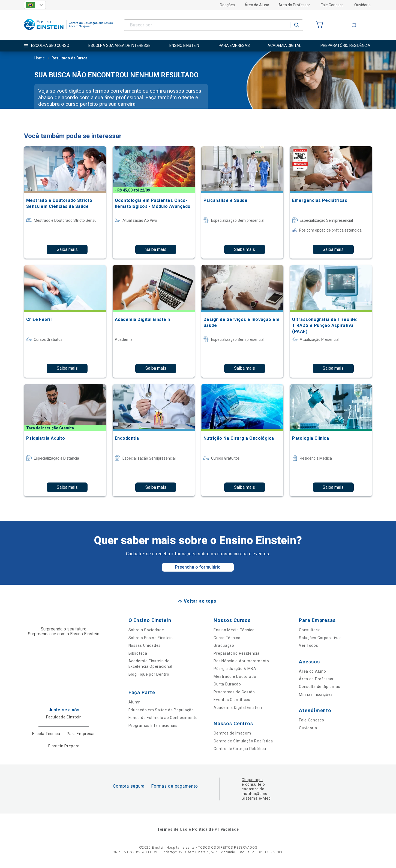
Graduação (224, 645)
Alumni (135, 702)
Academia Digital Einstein (238, 708)
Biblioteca (138, 653)
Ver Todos (308, 645)
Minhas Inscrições (316, 694)
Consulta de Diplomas (319, 687)
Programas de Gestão (234, 692)
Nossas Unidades (145, 645)
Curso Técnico (227, 638)
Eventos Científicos (232, 700)
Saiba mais (67, 249)
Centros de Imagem (232, 733)
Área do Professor (294, 5)
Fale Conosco (332, 5)
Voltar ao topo (200, 601)
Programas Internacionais (153, 726)
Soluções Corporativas (320, 638)
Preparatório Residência (236, 653)
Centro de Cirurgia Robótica (240, 749)
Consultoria (310, 630)
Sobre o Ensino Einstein (151, 638)
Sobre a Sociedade (146, 630)
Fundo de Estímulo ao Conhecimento (163, 718)
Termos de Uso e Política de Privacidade (198, 829)
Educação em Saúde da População (161, 710)
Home (40, 59)
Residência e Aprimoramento (241, 661)
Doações (227, 5)
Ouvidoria (362, 5)
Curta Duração (227, 684)
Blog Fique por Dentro (149, 674)
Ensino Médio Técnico (234, 630)
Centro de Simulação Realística (243, 741)
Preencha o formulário (198, 567)
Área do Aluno (257, 5)
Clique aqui (252, 780)
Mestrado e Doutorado (235, 676)
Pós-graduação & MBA (235, 669)
